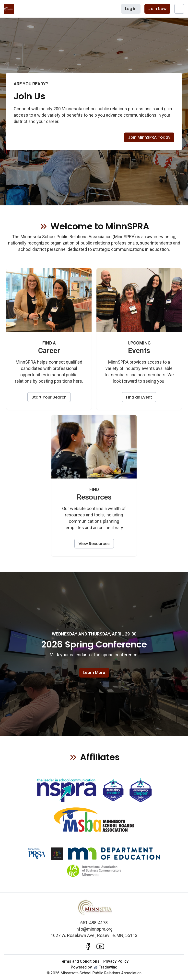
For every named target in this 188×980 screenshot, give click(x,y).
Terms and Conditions (80, 961)
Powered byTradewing (94, 967)
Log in (131, 9)
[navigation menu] (179, 9)
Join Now (157, 9)
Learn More (94, 673)
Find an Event (139, 397)
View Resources (94, 544)
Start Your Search (49, 397)
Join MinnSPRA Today (149, 137)
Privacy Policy (116, 961)
